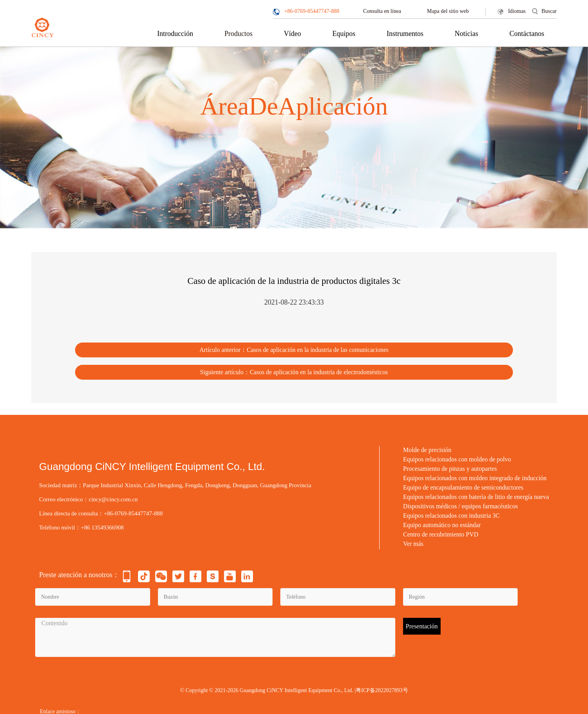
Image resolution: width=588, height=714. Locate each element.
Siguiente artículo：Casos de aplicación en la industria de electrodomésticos (294, 368)
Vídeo (292, 34)
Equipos (344, 34)
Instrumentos (405, 34)
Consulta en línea (382, 11)
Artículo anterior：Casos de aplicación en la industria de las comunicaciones (294, 348)
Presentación (422, 622)
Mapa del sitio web (448, 11)
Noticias (466, 34)
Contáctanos (527, 34)
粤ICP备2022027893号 (382, 687)
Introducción (175, 34)
